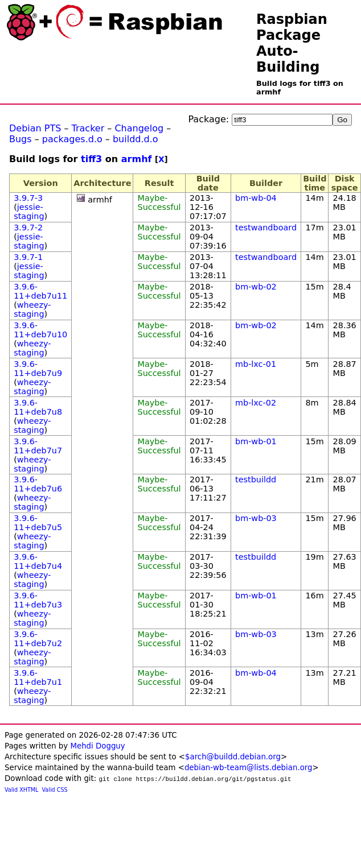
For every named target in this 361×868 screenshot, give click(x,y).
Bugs (20, 139)
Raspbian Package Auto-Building (292, 43)
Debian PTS (35, 128)
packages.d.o (72, 139)
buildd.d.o (136, 139)
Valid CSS (55, 790)
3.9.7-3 (28, 198)
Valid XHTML (21, 790)
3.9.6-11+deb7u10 (40, 330)
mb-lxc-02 (256, 403)
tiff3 (91, 159)
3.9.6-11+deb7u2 (38, 639)
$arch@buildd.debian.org (233, 757)
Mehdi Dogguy (97, 746)
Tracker (88, 128)
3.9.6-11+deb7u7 (38, 446)
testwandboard (266, 228)
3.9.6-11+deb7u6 (38, 484)
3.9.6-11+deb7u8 (38, 407)
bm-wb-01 (256, 441)
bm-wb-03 (256, 518)
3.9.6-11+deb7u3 (38, 600)
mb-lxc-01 (256, 364)
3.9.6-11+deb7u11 (40, 291)
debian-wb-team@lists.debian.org (249, 768)
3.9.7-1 (28, 257)
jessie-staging (29, 212)
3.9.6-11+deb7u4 (38, 561)
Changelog (139, 128)
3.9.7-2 (28, 228)
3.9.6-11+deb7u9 (38, 369)
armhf (137, 159)
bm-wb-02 (256, 287)
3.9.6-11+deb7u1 (38, 677)
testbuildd (256, 480)
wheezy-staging (32, 309)
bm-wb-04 (256, 198)
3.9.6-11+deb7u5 (38, 523)
